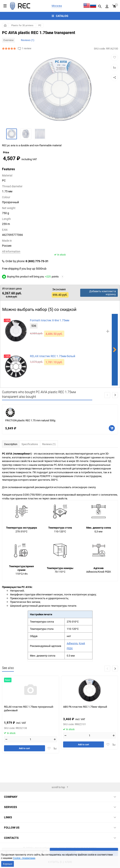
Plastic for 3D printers (22, 25)
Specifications (30, 466)
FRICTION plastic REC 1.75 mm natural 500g (30, 442)
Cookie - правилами (24, 858)
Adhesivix (72, 665)
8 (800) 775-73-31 (37, 283)
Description (11, 466)
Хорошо (8, 864)
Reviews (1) (28, 40)
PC (40, 25)
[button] (115, 417)
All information (11, 274)
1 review (27, 48)
